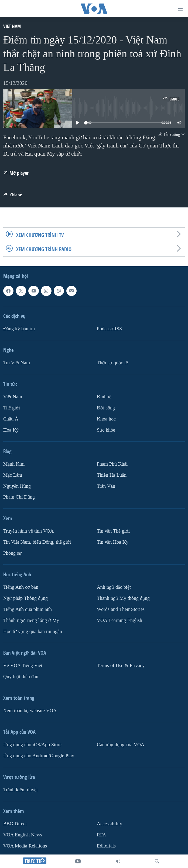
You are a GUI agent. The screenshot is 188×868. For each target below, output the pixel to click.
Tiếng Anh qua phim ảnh (28, 609)
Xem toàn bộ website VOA (30, 711)
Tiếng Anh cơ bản (21, 587)
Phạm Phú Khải (112, 464)
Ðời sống (106, 408)
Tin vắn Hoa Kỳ (113, 542)
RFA (101, 835)
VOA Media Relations (25, 846)
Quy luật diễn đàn (21, 677)
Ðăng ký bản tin (19, 329)
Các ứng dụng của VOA (121, 745)
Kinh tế (104, 397)
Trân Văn (106, 486)
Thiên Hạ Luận (112, 475)
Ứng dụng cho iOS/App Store (32, 745)
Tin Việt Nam (17, 363)
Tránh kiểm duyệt (20, 790)
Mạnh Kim (14, 464)
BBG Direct (15, 824)
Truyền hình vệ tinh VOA (28, 531)
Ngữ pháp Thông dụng (25, 598)
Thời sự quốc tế (112, 363)
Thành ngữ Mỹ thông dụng (123, 598)
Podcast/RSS (109, 329)
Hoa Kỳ (11, 430)
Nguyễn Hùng (17, 486)
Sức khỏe (106, 430)
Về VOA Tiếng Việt (23, 666)
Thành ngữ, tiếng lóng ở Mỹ (31, 620)
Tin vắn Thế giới (113, 531)
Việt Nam (12, 26)
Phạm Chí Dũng (19, 497)
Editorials (106, 846)
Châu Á (11, 419)
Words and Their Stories (121, 609)
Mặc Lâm (13, 475)
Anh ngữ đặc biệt (114, 587)
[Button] (13, 196)
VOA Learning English (119, 620)
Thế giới (12, 408)
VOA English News (23, 835)
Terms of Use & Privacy (121, 666)
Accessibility (110, 824)
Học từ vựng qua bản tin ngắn (33, 632)
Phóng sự (12, 553)
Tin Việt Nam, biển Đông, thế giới (37, 542)
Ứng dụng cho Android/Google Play (39, 756)
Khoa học (106, 419)
